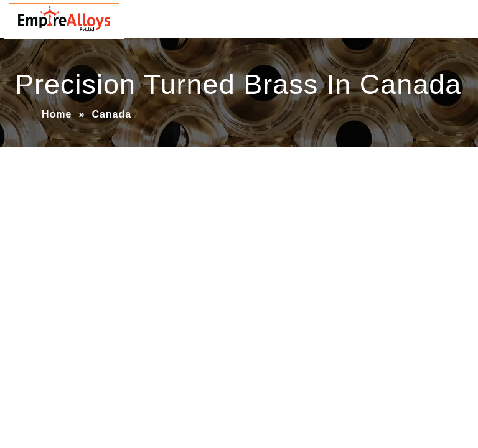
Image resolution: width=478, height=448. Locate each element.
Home (57, 114)
